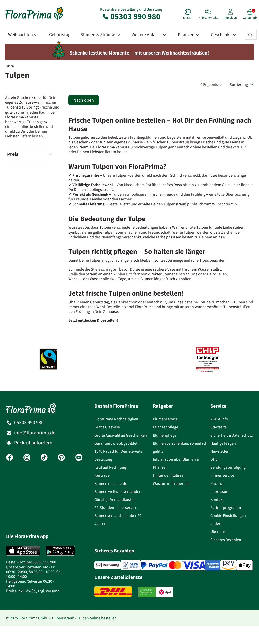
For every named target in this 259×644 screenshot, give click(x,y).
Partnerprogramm (226, 507)
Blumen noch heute (111, 483)
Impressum (220, 491)
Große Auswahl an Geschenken (121, 435)
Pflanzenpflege (166, 427)
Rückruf (217, 483)
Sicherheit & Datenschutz (232, 435)
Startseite (218, 427)
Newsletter (219, 451)
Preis (13, 154)
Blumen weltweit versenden (118, 491)
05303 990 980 (131, 16)
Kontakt (217, 499)
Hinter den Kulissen (169, 475)
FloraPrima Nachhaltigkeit (116, 419)
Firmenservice (222, 475)
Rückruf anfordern (33, 443)
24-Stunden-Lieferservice (116, 507)
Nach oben (84, 100)
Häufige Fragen (223, 443)
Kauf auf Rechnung (110, 467)
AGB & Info (219, 419)
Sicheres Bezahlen (226, 540)
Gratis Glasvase (107, 427)
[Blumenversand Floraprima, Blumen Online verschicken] (34, 20)
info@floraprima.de (35, 433)
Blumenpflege (165, 435)
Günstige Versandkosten (115, 499)
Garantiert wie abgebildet (116, 443)
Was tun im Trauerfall (171, 483)
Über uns (218, 532)
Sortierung (242, 85)
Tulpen (9, 66)
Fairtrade (102, 475)
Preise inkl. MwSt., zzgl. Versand (33, 591)
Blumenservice (165, 419)
